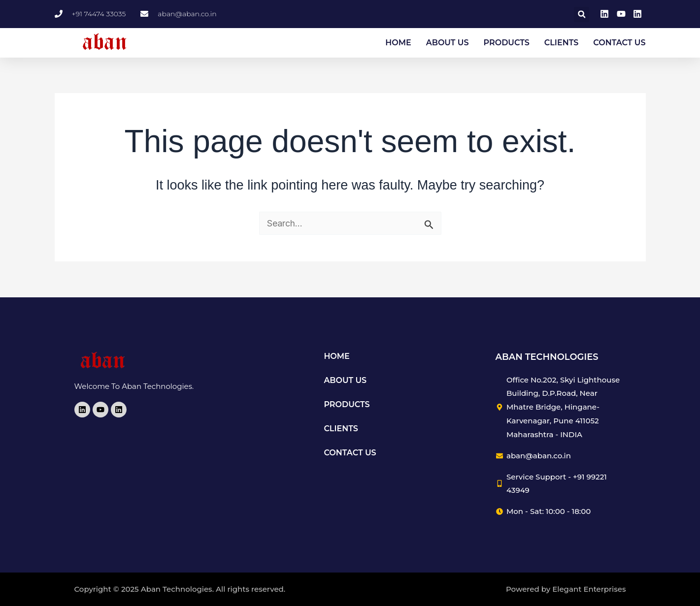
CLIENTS (561, 43)
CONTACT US (619, 43)
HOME (398, 43)
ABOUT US (448, 43)
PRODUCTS (507, 43)
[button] (582, 15)
